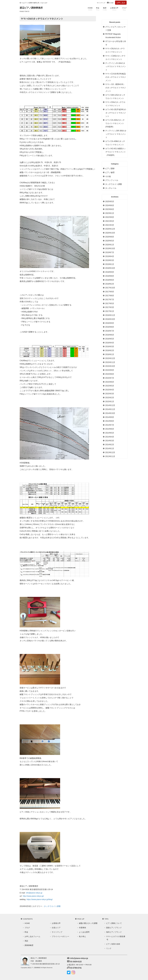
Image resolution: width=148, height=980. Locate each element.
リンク (109, 948)
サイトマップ (101, 3)
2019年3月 (110, 260)
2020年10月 (110, 233)
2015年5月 (110, 386)
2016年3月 (110, 347)
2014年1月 (110, 449)
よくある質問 (84, 932)
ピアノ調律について (114, 923)
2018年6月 (110, 280)
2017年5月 (110, 303)
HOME (90, 9)
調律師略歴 (29, 945)
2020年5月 (110, 241)
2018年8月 (110, 276)
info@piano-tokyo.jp (34, 893)
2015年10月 (110, 366)
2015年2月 (110, 398)
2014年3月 (110, 441)
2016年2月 (110, 350)
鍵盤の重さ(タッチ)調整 (88, 923)
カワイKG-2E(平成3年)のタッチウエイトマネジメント (116, 113)
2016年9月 (110, 323)
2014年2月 (110, 445)
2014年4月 (110, 437)
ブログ (124, 9)
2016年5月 (110, 339)
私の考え (82, 936)
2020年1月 (110, 245)
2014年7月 (110, 425)
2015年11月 (110, 362)
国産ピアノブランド (114, 928)
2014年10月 (110, 413)
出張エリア (56, 928)
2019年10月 (110, 248)
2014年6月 (110, 429)
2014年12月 (110, 405)
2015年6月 (110, 382)
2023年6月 (110, 209)
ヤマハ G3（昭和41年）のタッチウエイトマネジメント (116, 88)
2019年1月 (110, 264)
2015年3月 (110, 394)
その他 (108, 176)
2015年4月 (110, 390)
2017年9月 (110, 292)
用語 (26, 941)
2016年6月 (110, 335)
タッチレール (111, 188)
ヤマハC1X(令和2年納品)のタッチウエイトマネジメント (116, 77)
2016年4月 (110, 343)
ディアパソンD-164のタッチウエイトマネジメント (116, 67)
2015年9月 (110, 370)
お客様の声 (114, 9)
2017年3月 (110, 307)
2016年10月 (110, 319)
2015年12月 (110, 358)
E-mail (111, 3)
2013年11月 (110, 456)
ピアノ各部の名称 (113, 944)
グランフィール (112, 180)
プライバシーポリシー (60, 936)
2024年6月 (110, 205)
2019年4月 (110, 256)
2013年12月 (110, 452)
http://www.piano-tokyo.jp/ (33, 896)
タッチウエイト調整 (52, 906)
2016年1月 (110, 354)
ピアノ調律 (110, 169)
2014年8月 (110, 421)
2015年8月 (110, 374)
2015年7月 (110, 378)
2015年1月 (110, 402)
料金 (98, 9)
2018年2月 (110, 284)
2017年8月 (110, 296)
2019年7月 (110, 252)
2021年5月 (110, 221)
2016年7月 (110, 331)
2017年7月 (110, 300)
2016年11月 (110, 315)
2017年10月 (110, 288)
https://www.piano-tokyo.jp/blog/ (40, 899)
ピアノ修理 (110, 172)
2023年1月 (110, 213)
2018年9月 (110, 272)
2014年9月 (110, 417)
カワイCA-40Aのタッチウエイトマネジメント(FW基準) (115, 123)
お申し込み (121, 3)
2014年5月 (110, 433)
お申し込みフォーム (32, 936)
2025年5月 (110, 201)
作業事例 (82, 928)
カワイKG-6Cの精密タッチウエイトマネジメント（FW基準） (116, 152)
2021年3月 (110, 225)
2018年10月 (110, 268)
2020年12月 (110, 229)
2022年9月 (110, 217)
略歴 (105, 9)
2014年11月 (110, 409)
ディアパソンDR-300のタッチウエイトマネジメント (116, 134)
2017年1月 (110, 311)
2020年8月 (110, 237)
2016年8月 (110, 327)
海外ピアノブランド (114, 932)
